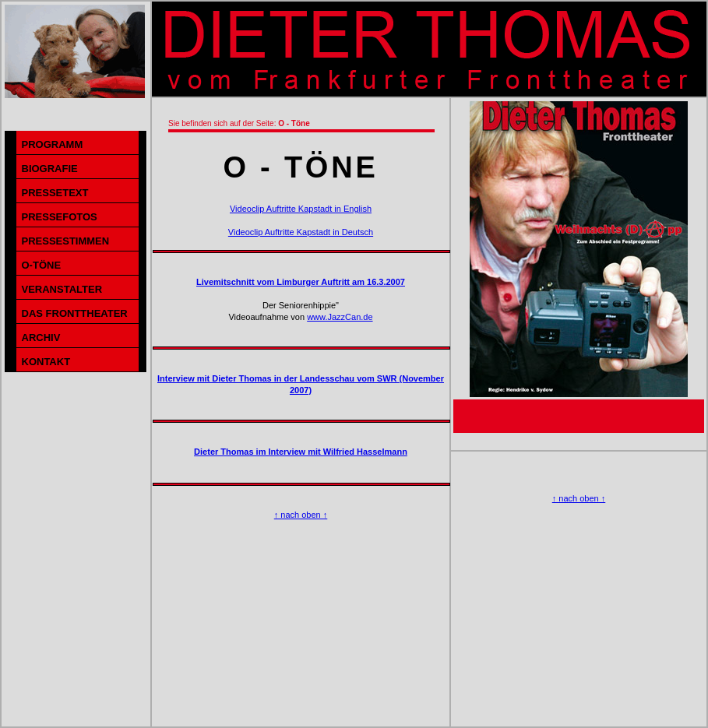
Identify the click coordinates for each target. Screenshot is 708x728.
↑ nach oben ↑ (301, 515)
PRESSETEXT (55, 193)
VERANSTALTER (62, 289)
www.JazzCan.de (340, 317)
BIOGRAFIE (50, 169)
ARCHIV (41, 338)
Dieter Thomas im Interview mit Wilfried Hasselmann (301, 452)
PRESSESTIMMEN (66, 241)
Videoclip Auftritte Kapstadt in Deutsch (301, 232)
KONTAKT (46, 362)
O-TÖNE (42, 265)
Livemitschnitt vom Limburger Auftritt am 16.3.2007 (301, 282)
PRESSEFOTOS (60, 217)
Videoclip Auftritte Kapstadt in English (301, 209)
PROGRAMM (53, 144)
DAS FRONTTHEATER (75, 313)
